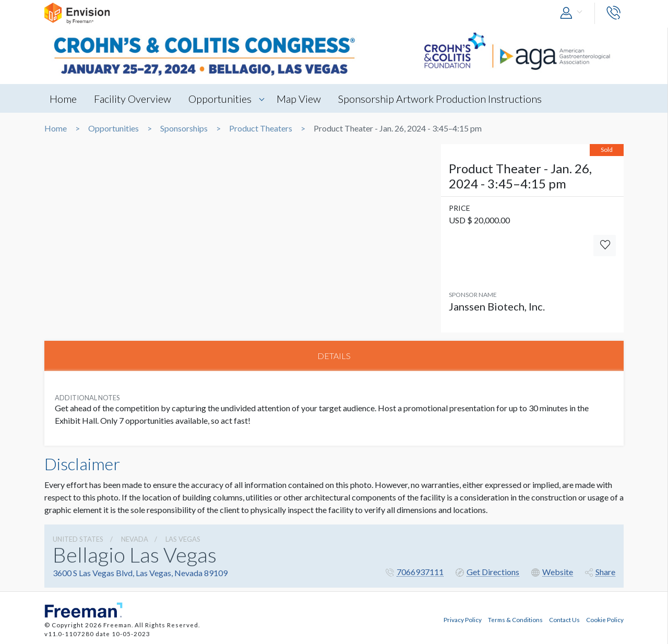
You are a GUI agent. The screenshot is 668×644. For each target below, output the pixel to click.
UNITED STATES (78, 539)
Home (63, 99)
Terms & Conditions (515, 619)
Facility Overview (133, 99)
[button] (574, 13)
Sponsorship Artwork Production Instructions (440, 99)
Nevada (135, 539)
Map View (299, 99)
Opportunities (220, 99)
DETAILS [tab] (334, 356)
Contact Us (564, 619)
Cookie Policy (605, 619)
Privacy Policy (463, 619)
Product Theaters (261, 128)
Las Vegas (183, 539)
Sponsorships (184, 128)
